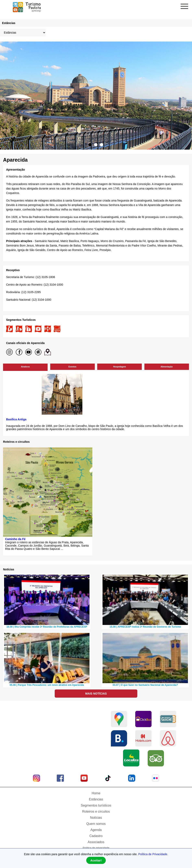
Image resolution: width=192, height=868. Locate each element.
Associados (96, 842)
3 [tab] (101, 145)
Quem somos (96, 824)
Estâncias (96, 799)
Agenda (96, 830)
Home (96, 793)
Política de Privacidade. (153, 854)
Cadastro (96, 836)
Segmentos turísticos (96, 805)
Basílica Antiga (16, 419)
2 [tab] (96, 145)
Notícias (96, 818)
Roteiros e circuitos (96, 812)
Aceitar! (96, 860)
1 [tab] (90, 145)
